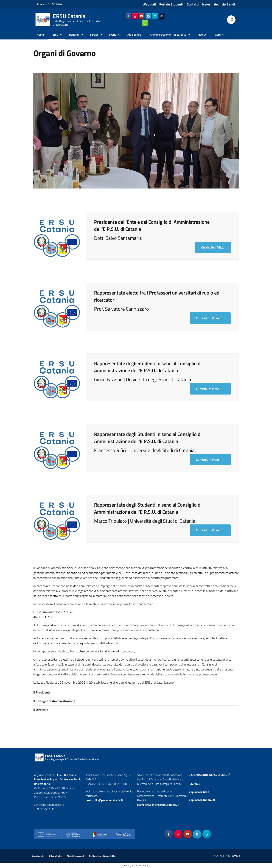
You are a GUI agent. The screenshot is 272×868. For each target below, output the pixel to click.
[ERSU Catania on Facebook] (128, 16)
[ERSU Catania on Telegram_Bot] (155, 16)
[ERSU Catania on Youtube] (142, 16)
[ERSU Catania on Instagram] (135, 16)
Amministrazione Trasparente (168, 35)
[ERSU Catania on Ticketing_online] (145, 23)
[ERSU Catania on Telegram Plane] (148, 16)
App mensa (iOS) (199, 792)
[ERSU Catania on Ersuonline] (162, 16)
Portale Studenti (171, 4)
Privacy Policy (55, 856)
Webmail (149, 4)
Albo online (134, 35)
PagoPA (201, 35)
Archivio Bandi (225, 4)
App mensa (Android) (202, 800)
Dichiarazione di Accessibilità (102, 856)
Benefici (74, 35)
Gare (218, 35)
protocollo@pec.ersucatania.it (104, 800)
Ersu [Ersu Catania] (55, 35)
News (206, 4)
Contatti (193, 4)
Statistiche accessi (75, 856)
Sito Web (194, 784)
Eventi (113, 35)
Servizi (94, 35)
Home (40, 35)
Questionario (38, 856)
